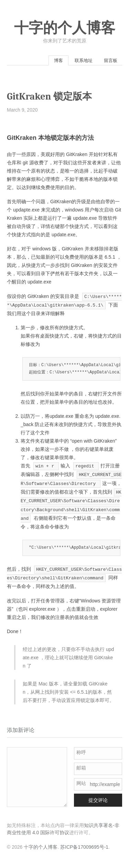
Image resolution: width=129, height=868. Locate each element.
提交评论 (98, 800)
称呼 (81, 752)
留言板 (111, 60)
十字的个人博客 (65, 28)
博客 (58, 60)
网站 (81, 783)
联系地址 (84, 60)
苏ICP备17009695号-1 (84, 847)
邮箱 (81, 768)
